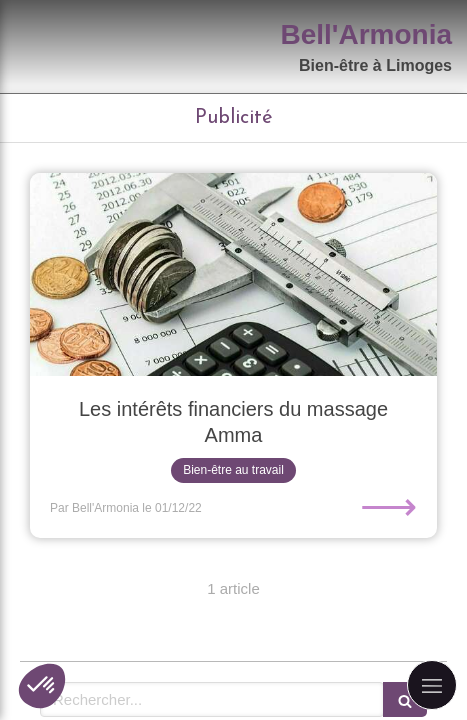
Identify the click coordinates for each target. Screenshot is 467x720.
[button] (42, 686)
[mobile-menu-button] (432, 685)
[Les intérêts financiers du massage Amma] (233, 275)
